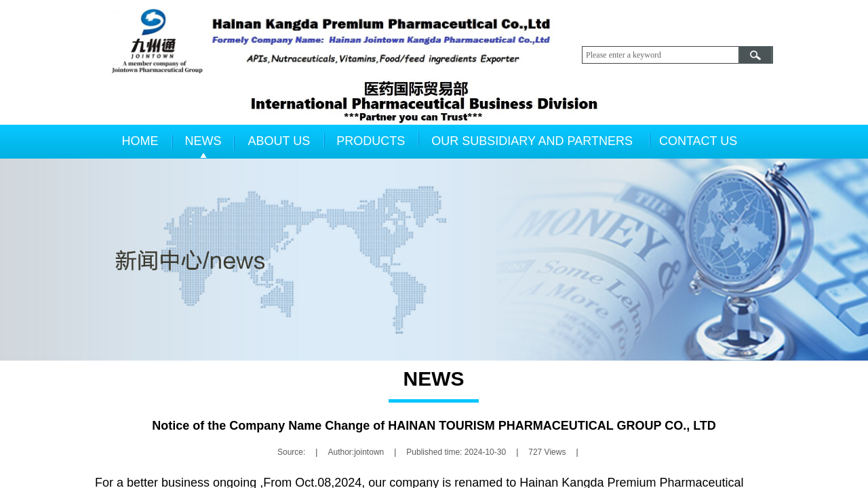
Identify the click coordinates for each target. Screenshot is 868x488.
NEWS (203, 141)
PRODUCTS (371, 141)
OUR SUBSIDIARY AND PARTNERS (532, 141)
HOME (140, 141)
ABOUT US (279, 141)
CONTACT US (698, 141)
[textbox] (660, 55)
